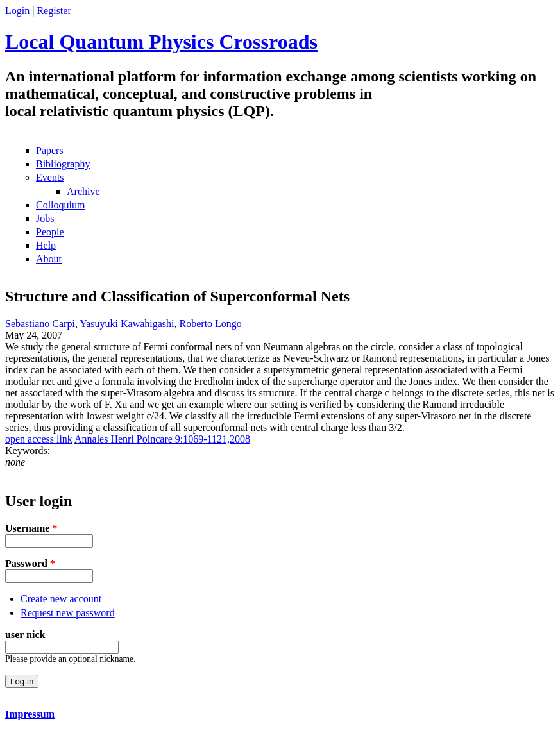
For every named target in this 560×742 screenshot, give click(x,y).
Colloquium (60, 205)
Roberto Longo (211, 324)
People (50, 232)
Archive (83, 191)
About (49, 259)
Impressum (30, 714)
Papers (50, 150)
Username (31, 528)
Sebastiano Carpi (40, 324)
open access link (39, 439)
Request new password (68, 613)
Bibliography (63, 164)
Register (54, 11)
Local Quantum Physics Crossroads (161, 42)
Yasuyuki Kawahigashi (127, 324)
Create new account (61, 599)
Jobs (45, 218)
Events (50, 177)
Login (17, 11)
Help (46, 245)
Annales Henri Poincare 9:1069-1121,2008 (162, 439)
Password (30, 563)
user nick (25, 635)
